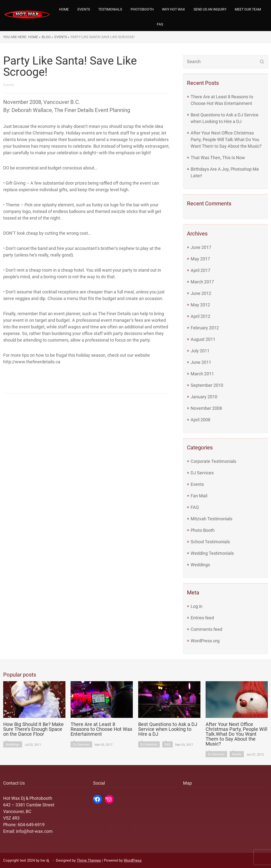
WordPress (133, 860)
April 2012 (200, 316)
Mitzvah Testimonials (211, 519)
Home (64, 9)
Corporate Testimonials (213, 461)
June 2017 (201, 247)
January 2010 (204, 397)
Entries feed (202, 618)
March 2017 (202, 282)
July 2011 (200, 351)
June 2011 (201, 362)
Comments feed (206, 629)
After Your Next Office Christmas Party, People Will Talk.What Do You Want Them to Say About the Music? (226, 139)
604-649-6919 (31, 825)
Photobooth (142, 9)
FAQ (160, 24)
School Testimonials (210, 542)
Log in (197, 606)
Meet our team (248, 9)
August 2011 (203, 339)
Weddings (200, 565)
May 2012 (200, 305)
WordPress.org (205, 641)
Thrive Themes (89, 860)
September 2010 (207, 385)
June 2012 (201, 293)
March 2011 (202, 374)
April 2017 (200, 270)
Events (84, 9)
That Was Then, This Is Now (218, 158)
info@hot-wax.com (34, 831)
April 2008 (200, 420)
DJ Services (202, 473)
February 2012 (205, 328)
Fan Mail (199, 496)
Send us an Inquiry (210, 9)
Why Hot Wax (173, 9)
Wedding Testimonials (212, 553)
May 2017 (200, 259)
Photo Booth (203, 530)
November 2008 (206, 408)
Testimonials (110, 9)
